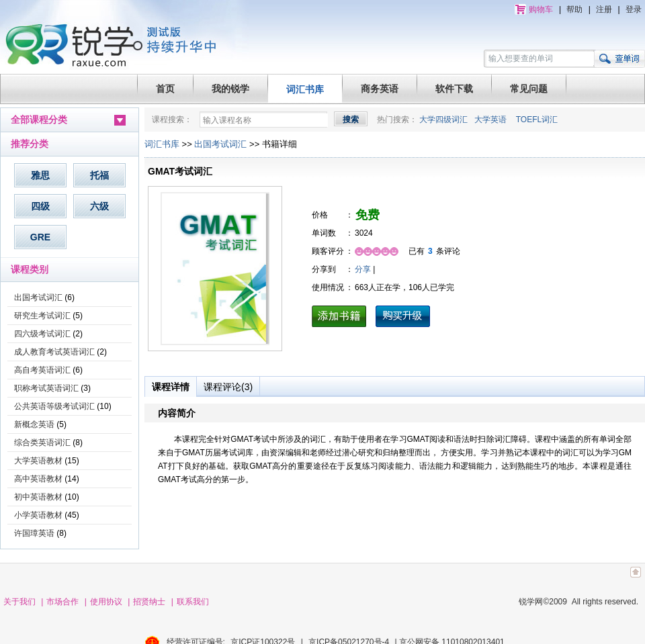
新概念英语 (34, 424)
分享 (363, 269)
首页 (165, 89)
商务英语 (380, 89)
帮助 (574, 9)
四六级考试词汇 (42, 334)
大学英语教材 (38, 461)
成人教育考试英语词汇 (54, 352)
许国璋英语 (34, 533)
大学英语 (490, 120)
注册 (604, 9)
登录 (634, 9)
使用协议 (106, 602)
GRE (40, 237)
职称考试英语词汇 (46, 388)
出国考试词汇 (38, 297)
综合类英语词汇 (42, 443)
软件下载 (454, 89)
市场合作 (62, 602)
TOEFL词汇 (537, 120)
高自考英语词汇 (42, 370)
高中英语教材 (38, 479)
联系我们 (193, 602)
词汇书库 (305, 89)
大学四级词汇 (443, 120)
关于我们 (19, 602)
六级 (99, 206)
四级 (40, 206)
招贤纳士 (149, 602)
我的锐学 (230, 89)
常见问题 (529, 89)
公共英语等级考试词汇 (54, 406)
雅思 (40, 175)
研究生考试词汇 (42, 316)
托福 (99, 175)
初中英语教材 (38, 497)
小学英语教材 (38, 515)
